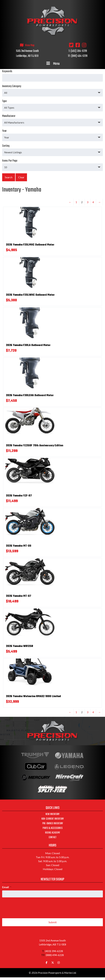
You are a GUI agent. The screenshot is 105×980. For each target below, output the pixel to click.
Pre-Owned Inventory (53, 824)
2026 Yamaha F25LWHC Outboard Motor (30, 295)
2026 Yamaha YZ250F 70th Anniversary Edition (35, 446)
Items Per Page (53, 165)
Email (7, 887)
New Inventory (52, 814)
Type (53, 105)
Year (53, 135)
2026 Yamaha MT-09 (19, 546)
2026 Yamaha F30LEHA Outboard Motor (30, 395)
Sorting (53, 150)
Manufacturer (53, 120)
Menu (53, 64)
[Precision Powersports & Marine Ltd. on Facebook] (47, 963)
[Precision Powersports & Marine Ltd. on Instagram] (59, 963)
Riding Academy (52, 833)
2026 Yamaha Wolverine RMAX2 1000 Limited (33, 696)
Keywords (53, 75)
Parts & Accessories (53, 828)
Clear (21, 177)
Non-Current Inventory (53, 819)
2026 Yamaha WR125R (20, 646)
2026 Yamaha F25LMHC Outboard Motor (30, 245)
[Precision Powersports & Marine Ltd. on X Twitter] (53, 963)
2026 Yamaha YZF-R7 (19, 496)
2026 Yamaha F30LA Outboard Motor (28, 345)
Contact (53, 837)
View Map (30, 45)
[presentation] (27, 906)
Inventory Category (53, 90)
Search (9, 177)
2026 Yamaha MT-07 (19, 596)
